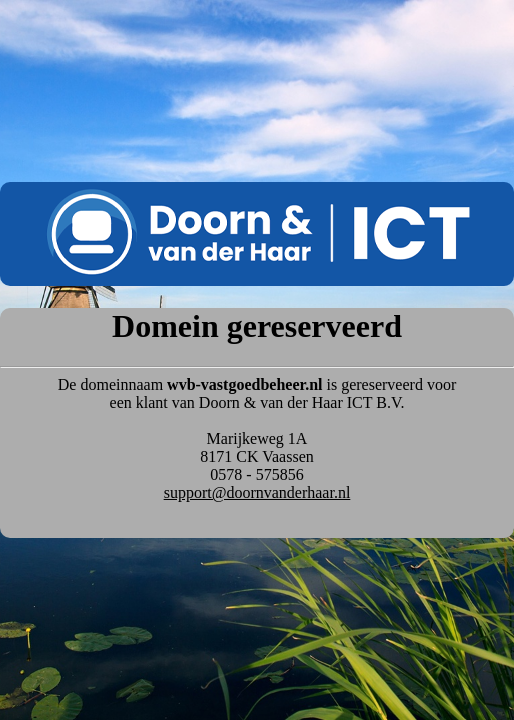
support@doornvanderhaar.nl (257, 492)
